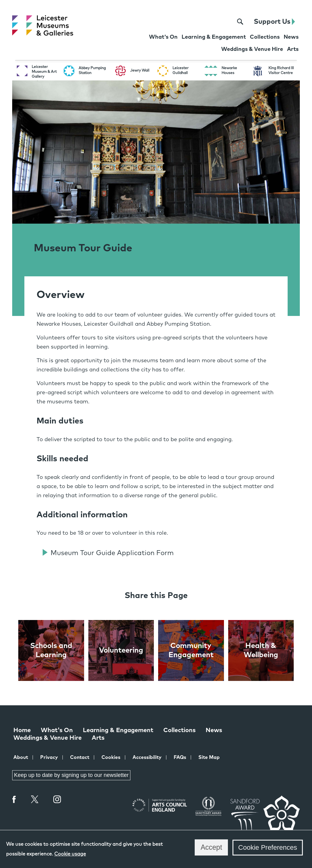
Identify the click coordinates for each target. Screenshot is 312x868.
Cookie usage (70, 854)
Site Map (209, 757)
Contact (80, 757)
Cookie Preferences (268, 847)
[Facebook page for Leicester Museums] (200, 22)
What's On (57, 730)
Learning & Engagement (118, 730)
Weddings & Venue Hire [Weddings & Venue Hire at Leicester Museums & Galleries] (48, 738)
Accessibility (147, 757)
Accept (211, 847)
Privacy (49, 757)
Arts (98, 738)
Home (22, 730)
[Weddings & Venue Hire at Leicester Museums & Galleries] (252, 50)
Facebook (14, 799)
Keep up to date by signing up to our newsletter (71, 775)
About (21, 757)
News (214, 730)
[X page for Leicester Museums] (211, 22)
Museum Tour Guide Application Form (112, 553)
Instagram (57, 800)
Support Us (274, 22)
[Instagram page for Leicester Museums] (223, 22)
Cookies (111, 757)
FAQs (180, 757)
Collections (179, 730)
